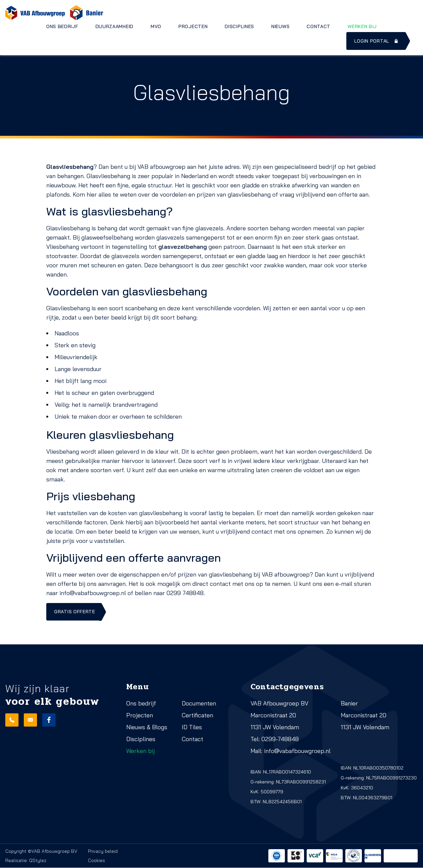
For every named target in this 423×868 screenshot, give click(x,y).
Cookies (96, 861)
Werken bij (362, 26)
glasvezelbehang (183, 247)
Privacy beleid (103, 851)
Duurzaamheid (115, 26)
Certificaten (197, 716)
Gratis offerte (75, 612)
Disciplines (239, 26)
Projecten (193, 26)
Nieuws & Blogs (147, 727)
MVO (156, 26)
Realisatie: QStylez (26, 861)
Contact (319, 26)
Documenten (199, 704)
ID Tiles (192, 727)
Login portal (377, 41)
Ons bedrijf (62, 26)
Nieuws (280, 26)
